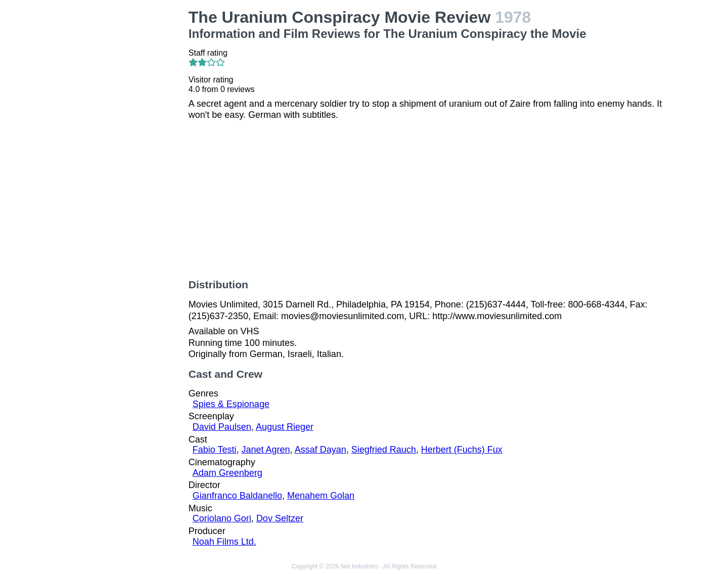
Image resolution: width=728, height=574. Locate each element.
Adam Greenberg (227, 473)
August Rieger (285, 427)
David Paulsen (222, 427)
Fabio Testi (215, 450)
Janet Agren (266, 450)
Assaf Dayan (321, 450)
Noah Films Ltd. (224, 542)
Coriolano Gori (222, 518)
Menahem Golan (321, 496)
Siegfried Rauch (384, 450)
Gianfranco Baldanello (237, 496)
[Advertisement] (127, 160)
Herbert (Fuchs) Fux (462, 450)
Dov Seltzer (280, 518)
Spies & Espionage (231, 404)
